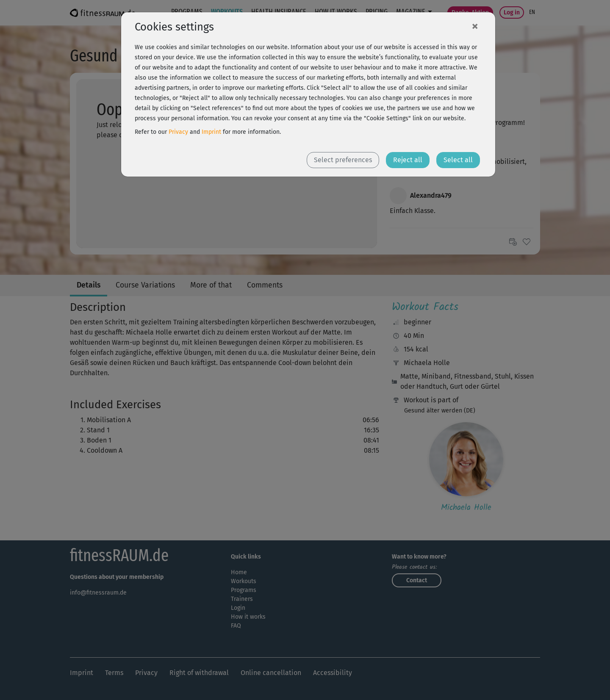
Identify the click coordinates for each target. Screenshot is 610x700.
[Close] (475, 26)
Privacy (178, 132)
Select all (458, 160)
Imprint (211, 132)
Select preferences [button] (343, 160)
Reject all (408, 160)
